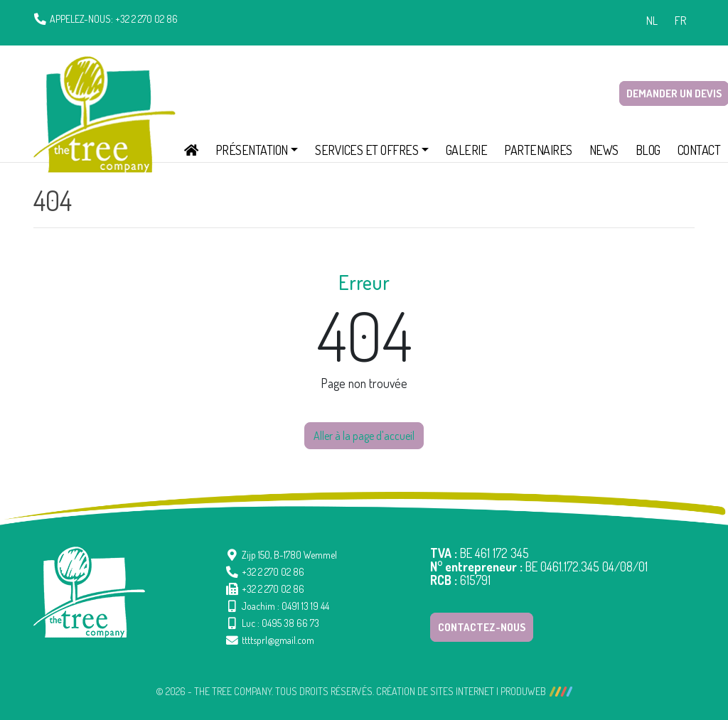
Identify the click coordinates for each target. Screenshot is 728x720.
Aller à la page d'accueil (364, 436)
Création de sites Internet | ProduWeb (474, 692)
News (604, 150)
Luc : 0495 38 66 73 (280, 623)
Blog (648, 150)
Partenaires (538, 150)
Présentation (252, 150)
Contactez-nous (482, 627)
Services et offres (366, 150)
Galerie (467, 150)
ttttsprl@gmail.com (278, 640)
